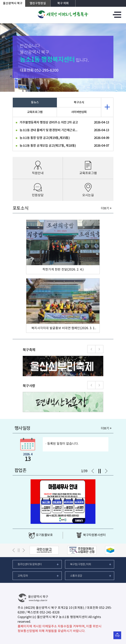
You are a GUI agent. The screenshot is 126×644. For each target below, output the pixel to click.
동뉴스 (35, 102)
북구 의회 (63, 3)
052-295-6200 (46, 71)
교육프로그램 (35, 112)
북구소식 (79, 102)
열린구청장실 (38, 3)
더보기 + (106, 208)
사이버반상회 (79, 112)
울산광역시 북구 (13, 3)
